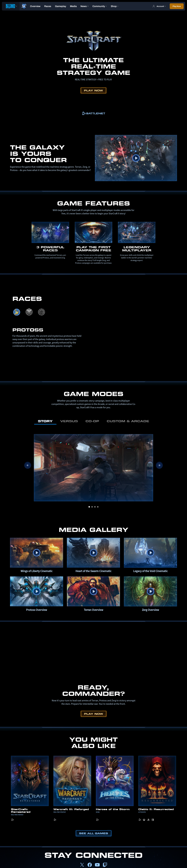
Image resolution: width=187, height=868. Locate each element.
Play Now (93, 90)
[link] (93, 113)
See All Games (94, 833)
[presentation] (11, 6)
